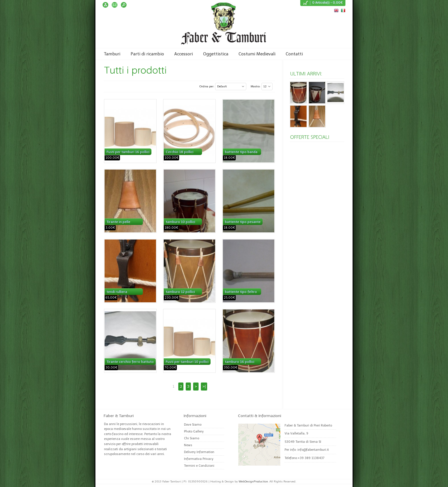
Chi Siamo (192, 438)
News (188, 445)
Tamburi (112, 54)
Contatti (294, 54)
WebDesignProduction (253, 482)
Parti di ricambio (147, 54)
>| (204, 386)
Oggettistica (216, 54)
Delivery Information (199, 452)
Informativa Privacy (199, 459)
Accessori (184, 54)
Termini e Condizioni (199, 466)
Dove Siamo (193, 425)
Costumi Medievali (257, 54)
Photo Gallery (194, 431)
